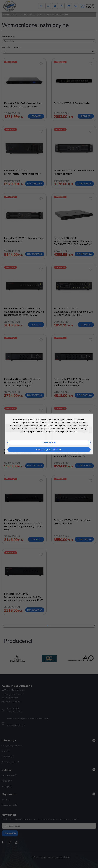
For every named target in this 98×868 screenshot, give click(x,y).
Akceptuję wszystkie (49, 450)
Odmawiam (49, 442)
